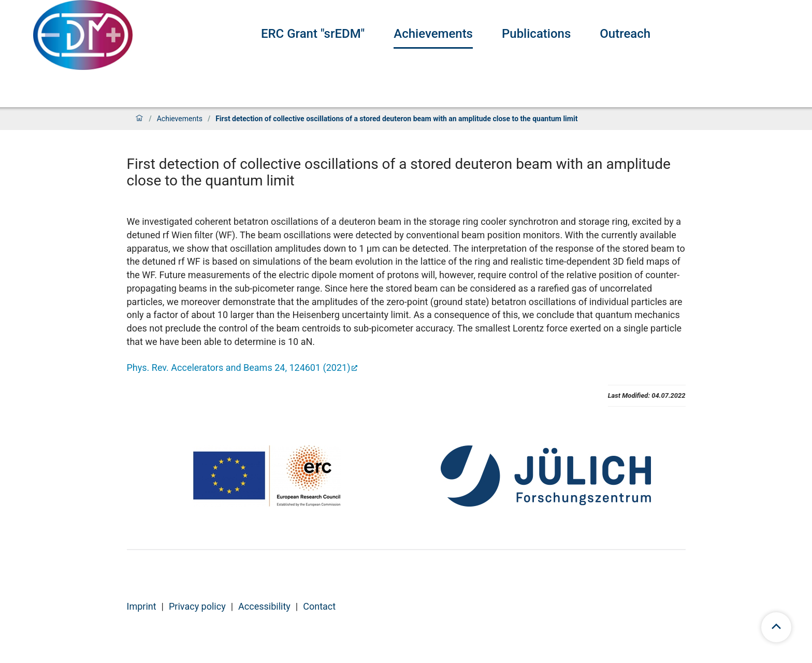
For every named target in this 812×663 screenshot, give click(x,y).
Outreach (625, 34)
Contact (319, 606)
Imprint (142, 606)
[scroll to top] (776, 627)
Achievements (433, 34)
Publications (536, 34)
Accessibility (264, 606)
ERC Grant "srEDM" (313, 34)
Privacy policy (197, 606)
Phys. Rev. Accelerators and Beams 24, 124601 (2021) (239, 367)
